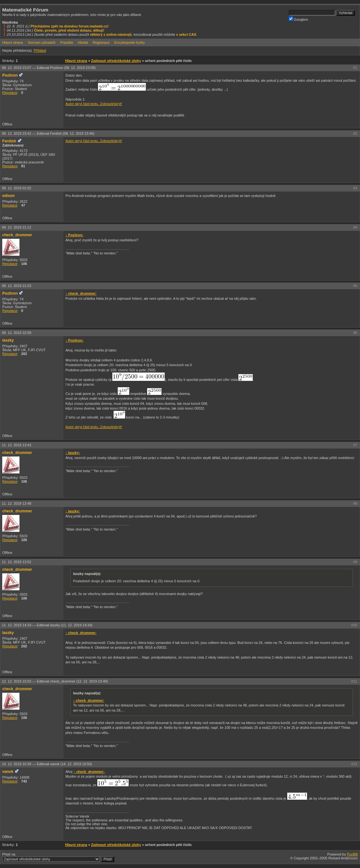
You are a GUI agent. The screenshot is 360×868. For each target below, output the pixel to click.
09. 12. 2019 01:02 (17, 188)
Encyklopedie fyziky (130, 42)
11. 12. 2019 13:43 (17, 445)
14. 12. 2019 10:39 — (47, 764)
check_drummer (17, 235)
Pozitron (10, 75)
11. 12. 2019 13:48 (17, 503)
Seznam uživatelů (42, 42)
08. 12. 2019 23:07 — (49, 68)
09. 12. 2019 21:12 (17, 227)
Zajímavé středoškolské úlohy (116, 61)
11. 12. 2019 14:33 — (47, 625)
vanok (8, 772)
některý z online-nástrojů (111, 34)
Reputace (10, 93)
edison (8, 196)
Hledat (83, 42)
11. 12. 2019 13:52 (17, 562)
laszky (8, 340)
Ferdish (9, 141)
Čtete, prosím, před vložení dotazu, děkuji (69, 30)
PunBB (352, 854)
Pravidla (67, 42)
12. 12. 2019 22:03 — (55, 681)
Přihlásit (40, 50)
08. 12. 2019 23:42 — (48, 133)
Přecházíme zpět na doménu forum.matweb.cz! (70, 26)
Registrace (101, 42)
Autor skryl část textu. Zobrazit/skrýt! (94, 104)
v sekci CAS (186, 34)
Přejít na (58, 857)
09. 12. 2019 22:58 (17, 333)
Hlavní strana (13, 42)
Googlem (299, 19)
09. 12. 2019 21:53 (17, 286)
